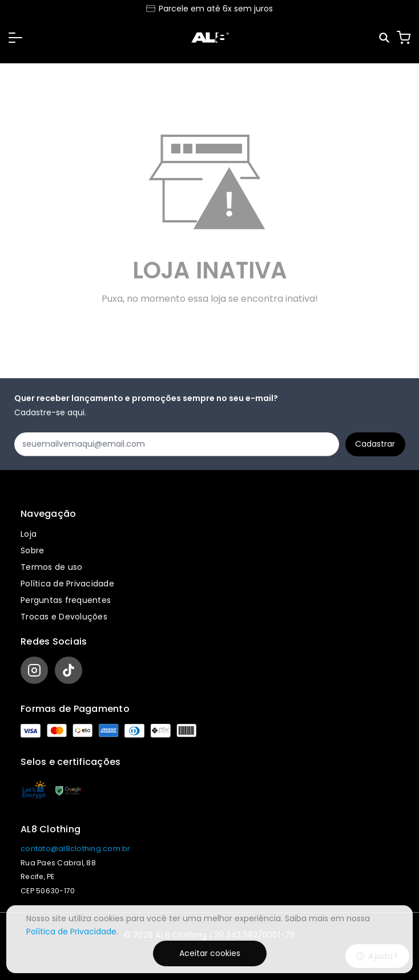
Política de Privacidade (67, 584)
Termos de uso (51, 567)
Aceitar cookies (210, 953)
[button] (15, 38)
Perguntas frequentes (66, 600)
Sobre (32, 550)
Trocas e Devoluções (64, 617)
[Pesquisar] (385, 38)
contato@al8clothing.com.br (75, 849)
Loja (29, 534)
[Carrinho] (404, 38)
